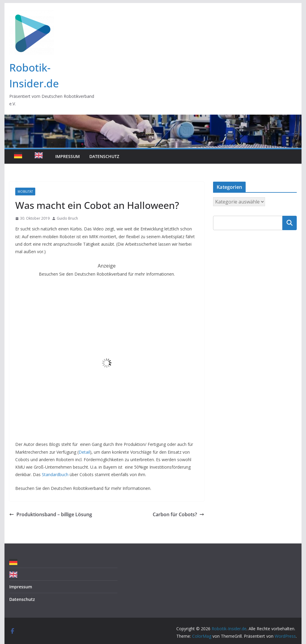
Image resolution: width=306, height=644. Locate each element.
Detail (84, 452)
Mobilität (25, 192)
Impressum (68, 156)
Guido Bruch (67, 218)
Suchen (290, 223)
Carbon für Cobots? (178, 514)
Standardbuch (55, 474)
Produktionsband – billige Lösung (51, 514)
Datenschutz (104, 156)
